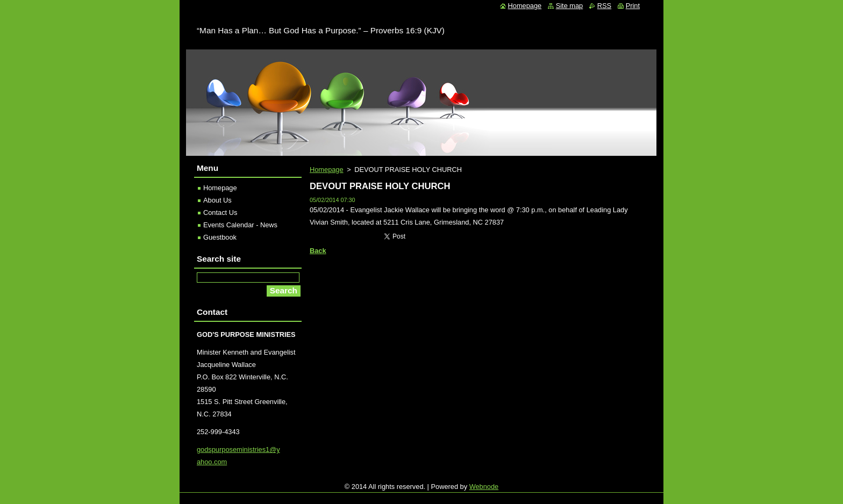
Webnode (484, 487)
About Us (217, 200)
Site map (570, 6)
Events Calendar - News (240, 225)
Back (318, 251)
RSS (604, 6)
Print (633, 6)
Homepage (327, 170)
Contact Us (220, 213)
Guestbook (220, 237)
